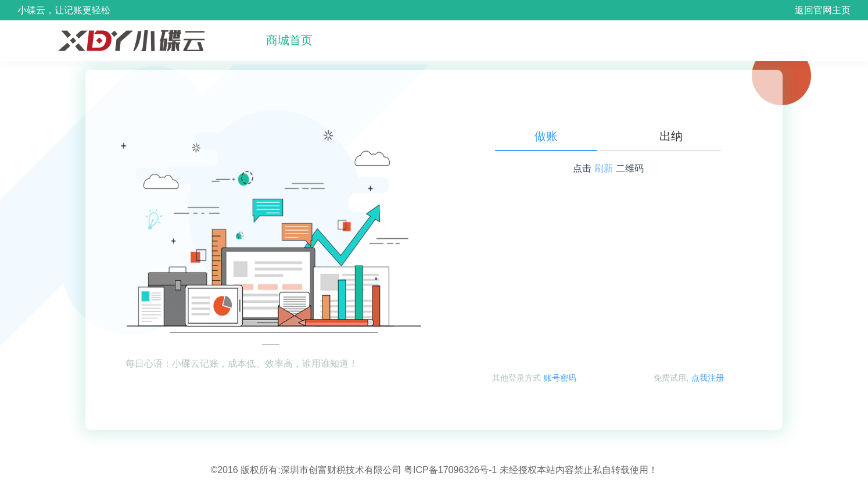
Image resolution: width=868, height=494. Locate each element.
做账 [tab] (546, 136)
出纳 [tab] (671, 136)
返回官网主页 (823, 10)
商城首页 (289, 40)
